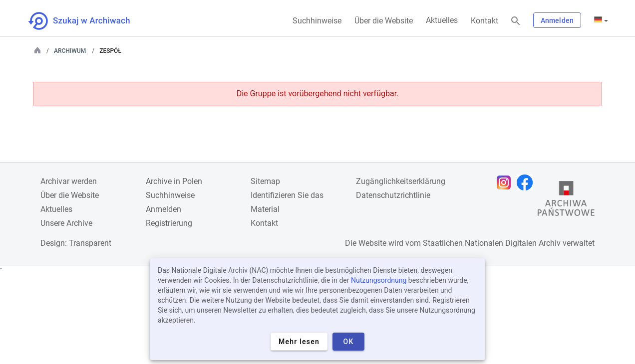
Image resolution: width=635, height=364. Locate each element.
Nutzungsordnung (379, 280)
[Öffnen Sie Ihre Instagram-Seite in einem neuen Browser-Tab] (506, 182)
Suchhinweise (317, 21)
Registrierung (169, 223)
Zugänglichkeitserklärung (401, 181)
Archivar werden (69, 181)
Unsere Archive (66, 223)
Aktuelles (442, 20)
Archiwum (70, 51)
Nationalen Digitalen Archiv (513, 243)
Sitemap (265, 181)
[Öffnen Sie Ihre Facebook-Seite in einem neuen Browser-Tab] (527, 182)
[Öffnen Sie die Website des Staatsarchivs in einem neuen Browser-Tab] (566, 201)
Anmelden (557, 20)
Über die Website (384, 21)
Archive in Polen (174, 181)
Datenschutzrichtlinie (393, 195)
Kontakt (484, 21)
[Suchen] (516, 21)
